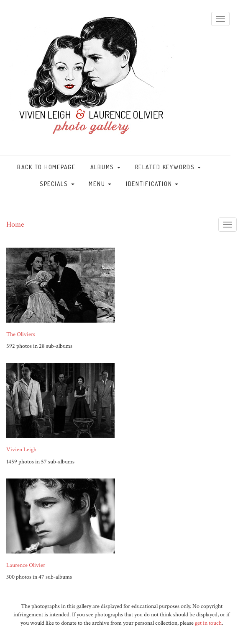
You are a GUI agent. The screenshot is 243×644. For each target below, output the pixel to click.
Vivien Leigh (21, 450)
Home (15, 224)
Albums (105, 167)
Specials (57, 184)
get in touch (208, 623)
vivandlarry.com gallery (91, 82)
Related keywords (168, 167)
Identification (152, 184)
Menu (100, 184)
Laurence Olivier (26, 565)
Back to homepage (46, 167)
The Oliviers (21, 335)
